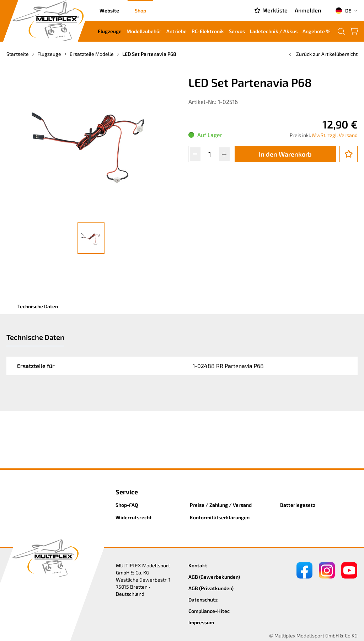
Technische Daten (38, 306)
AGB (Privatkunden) (211, 588)
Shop (140, 10)
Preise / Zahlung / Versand (221, 505)
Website (109, 10)
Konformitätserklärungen (220, 517)
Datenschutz (203, 600)
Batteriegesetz (298, 505)
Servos (237, 31)
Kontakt (198, 565)
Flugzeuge (110, 31)
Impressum (201, 622)
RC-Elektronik (208, 31)
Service (127, 492)
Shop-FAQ (127, 505)
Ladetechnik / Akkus (274, 31)
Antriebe (176, 31)
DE (343, 11)
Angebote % (317, 31)
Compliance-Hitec (209, 611)
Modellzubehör (144, 31)
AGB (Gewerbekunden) (214, 577)
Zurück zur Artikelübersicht (323, 54)
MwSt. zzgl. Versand (335, 135)
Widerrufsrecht (134, 517)
